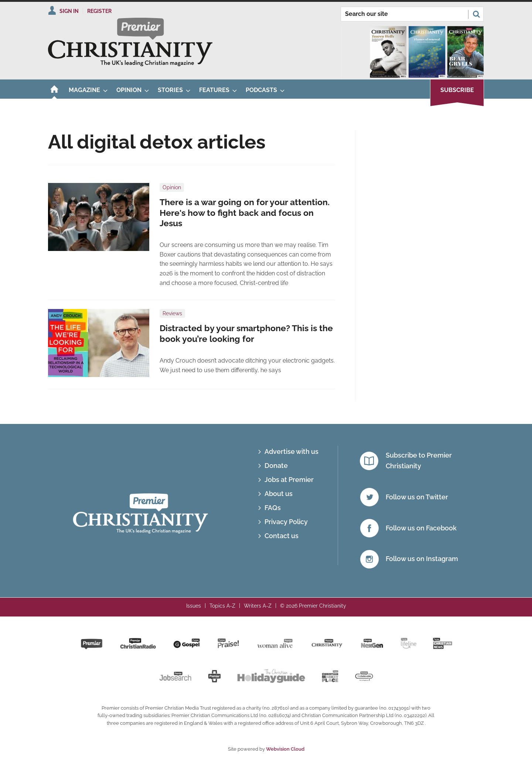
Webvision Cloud (285, 749)
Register (99, 11)
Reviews (172, 313)
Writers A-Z (258, 606)
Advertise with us (291, 451)
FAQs (273, 508)
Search (476, 14)
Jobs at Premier (289, 480)
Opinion (172, 187)
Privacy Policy (286, 522)
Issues (194, 606)
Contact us (282, 536)
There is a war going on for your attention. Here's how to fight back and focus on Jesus (245, 213)
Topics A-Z (222, 606)
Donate (276, 466)
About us (279, 494)
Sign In (69, 11)
